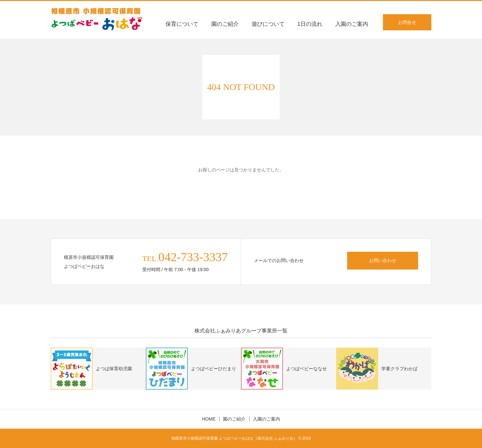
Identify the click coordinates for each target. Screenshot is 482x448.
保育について (182, 24)
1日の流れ (310, 24)
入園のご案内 (352, 24)
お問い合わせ (383, 260)
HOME (209, 419)
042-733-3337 (193, 257)
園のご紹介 (225, 24)
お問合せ (407, 22)
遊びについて (268, 24)
